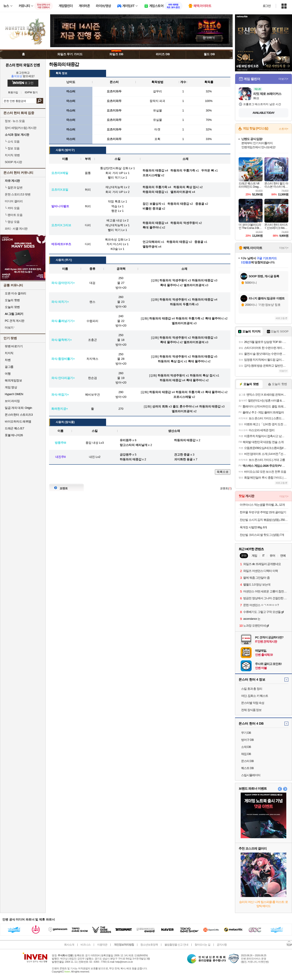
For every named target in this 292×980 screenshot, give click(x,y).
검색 (40, 101)
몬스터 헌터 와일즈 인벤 (23, 65)
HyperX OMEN (14, 394)
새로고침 (280, 318)
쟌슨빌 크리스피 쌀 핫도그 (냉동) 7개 (262, 535)
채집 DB (246, 754)
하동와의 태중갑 (203, 280)
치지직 (9, 353)
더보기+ (283, 79)
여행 (8, 374)
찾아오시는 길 (202, 945)
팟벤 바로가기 (14, 346)
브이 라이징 (12, 401)
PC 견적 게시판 (15, 321)
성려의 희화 (160, 406)
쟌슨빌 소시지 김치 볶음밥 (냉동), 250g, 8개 (264, 520)
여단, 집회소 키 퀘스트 (255, 696)
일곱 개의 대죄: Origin (18, 408)
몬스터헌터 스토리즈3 (19, 415)
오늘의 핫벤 (12, 300)
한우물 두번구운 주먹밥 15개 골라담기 (263, 512)
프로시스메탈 (182, 397)
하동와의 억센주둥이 (173, 280)
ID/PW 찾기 (31, 92)
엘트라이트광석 (194, 285)
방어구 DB (247, 740)
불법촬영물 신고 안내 (176, 945)
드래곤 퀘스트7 (14, 428)
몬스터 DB (247, 761)
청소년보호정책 (149, 945)
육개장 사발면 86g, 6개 (253, 527)
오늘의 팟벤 (12, 307)
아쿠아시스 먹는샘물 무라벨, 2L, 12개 (262, 505)
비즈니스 (86, 945)
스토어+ (284, 129)
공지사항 (222, 945)
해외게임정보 (13, 380)
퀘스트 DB (247, 768)
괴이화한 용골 (183, 459)
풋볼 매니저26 (14, 435)
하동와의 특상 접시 (171, 361)
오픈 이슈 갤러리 (16, 293)
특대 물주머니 (169, 285)
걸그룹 (9, 367)
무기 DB (246, 733)
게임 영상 (11, 387)
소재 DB (246, 747)
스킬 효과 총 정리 (252, 689)
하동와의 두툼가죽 (182, 304)
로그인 (267, 6)
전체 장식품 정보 (251, 710)
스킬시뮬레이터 (251, 775)
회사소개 (69, 945)
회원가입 (13, 92)
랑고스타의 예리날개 (134, 445)
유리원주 (126, 440)
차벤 (8, 360)
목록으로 (223, 472)
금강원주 (126, 455)
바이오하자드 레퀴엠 (18, 421)
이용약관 (102, 945)
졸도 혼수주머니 (184, 406)
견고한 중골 (182, 455)
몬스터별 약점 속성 (253, 703)
